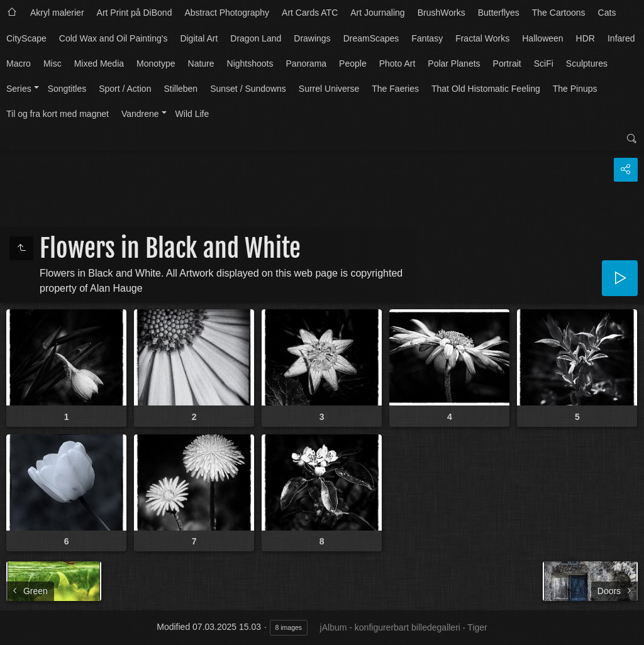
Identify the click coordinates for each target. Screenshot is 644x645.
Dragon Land (256, 38)
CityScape (26, 38)
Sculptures (587, 63)
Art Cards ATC (310, 13)
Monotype (156, 63)
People (353, 63)
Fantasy (427, 38)
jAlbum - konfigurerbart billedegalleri (390, 627)
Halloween (542, 38)
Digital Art (199, 38)
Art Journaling (377, 13)
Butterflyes (499, 13)
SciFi (544, 63)
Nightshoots (250, 63)
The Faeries (395, 89)
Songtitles (67, 89)
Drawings (312, 38)
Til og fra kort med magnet (58, 114)
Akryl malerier (57, 13)
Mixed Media (99, 63)
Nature (201, 63)
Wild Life (192, 114)
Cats (607, 13)
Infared (621, 38)
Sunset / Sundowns (248, 89)
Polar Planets (454, 63)
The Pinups (575, 89)
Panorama (307, 63)
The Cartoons (559, 13)
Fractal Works (482, 38)
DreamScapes (371, 38)
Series (19, 89)
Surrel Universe (329, 89)
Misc (53, 63)
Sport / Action (125, 89)
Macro (19, 63)
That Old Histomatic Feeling (486, 89)
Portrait (507, 63)
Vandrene (140, 114)
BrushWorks (441, 13)
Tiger (477, 627)
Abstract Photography (227, 13)
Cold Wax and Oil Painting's (114, 38)
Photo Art (397, 63)
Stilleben (180, 89)
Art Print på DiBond (135, 13)
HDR (586, 38)
